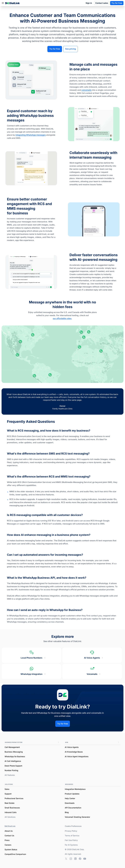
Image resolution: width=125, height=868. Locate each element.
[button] (3, 3)
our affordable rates (62, 318)
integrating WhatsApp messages (31, 135)
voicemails (86, 90)
